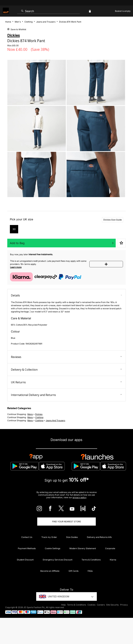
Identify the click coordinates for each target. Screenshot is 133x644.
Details (66, 295)
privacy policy (79, 497)
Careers (101, 605)
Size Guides (72, 537)
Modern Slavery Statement (83, 548)
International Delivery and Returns (66, 395)
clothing (39, 417)
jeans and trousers (55, 420)
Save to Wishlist (18, 29)
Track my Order (49, 537)
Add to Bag (17, 243)
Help (63, 605)
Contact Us (27, 537)
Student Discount (25, 560)
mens (30, 414)
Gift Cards (74, 571)
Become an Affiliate (50, 571)
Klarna (113, 560)
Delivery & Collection (66, 370)
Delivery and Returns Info (99, 537)
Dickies (39, 414)
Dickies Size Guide (113, 220)
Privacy (124, 605)
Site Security (112, 605)
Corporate (110, 548)
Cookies (91, 605)
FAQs (90, 571)
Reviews (66, 357)
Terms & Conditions (91, 560)
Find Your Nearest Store (66, 522)
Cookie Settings (53, 548)
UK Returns (66, 382)
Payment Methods (27, 548)
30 (14, 229)
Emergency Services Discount (58, 560)
